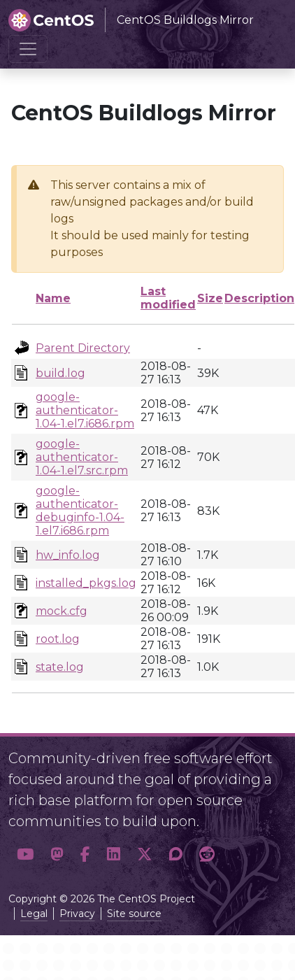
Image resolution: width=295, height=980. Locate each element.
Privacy (77, 914)
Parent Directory (83, 348)
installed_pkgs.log (86, 583)
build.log (60, 373)
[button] (25, 855)
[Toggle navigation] (28, 49)
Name (53, 298)
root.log (58, 639)
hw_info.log (68, 555)
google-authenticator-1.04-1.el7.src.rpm (82, 457)
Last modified (168, 298)
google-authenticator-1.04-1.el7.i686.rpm (85, 410)
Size (210, 298)
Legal (34, 914)
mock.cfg (62, 611)
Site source (134, 914)
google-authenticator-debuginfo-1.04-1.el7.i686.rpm (80, 511)
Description (259, 298)
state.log (60, 667)
